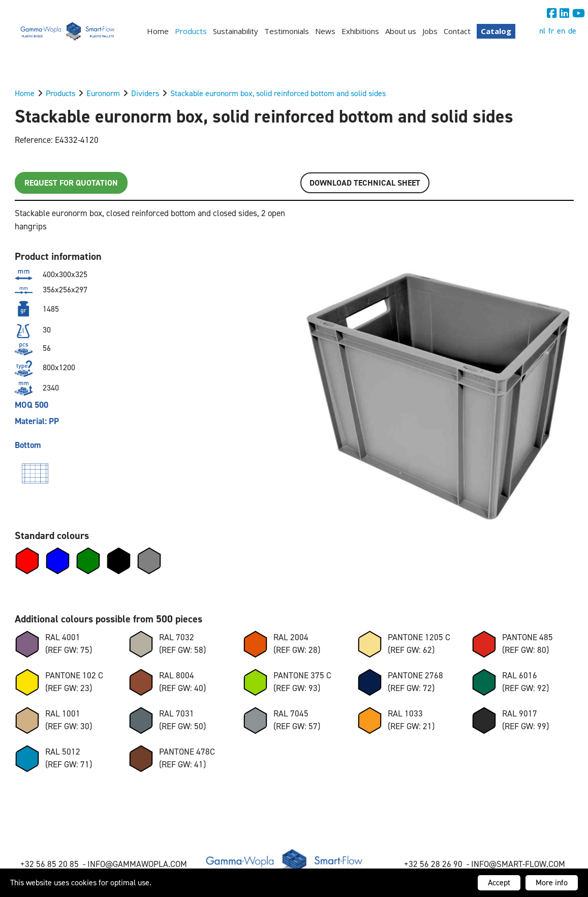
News (325, 31)
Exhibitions (360, 31)
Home (158, 31)
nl (542, 31)
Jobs (430, 31)
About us (401, 31)
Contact (457, 31)
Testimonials (287, 31)
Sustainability (236, 31)
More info (552, 883)
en (561, 31)
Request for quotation (71, 183)
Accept (499, 883)
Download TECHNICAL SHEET (365, 183)
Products (191, 31)
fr (551, 31)
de (572, 31)
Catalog (496, 31)
